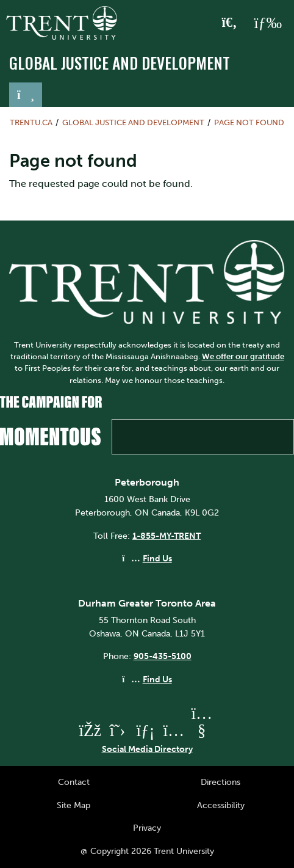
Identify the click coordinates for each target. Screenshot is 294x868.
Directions (221, 782)
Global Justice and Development (120, 63)
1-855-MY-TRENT (167, 536)
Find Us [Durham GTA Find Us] (157, 679)
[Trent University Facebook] (90, 730)
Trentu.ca (31, 122)
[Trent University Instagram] (174, 730)
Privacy (147, 828)
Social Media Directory (147, 749)
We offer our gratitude (243, 356)
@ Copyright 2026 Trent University (147, 851)
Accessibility (221, 805)
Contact (74, 782)
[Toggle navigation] (26, 95)
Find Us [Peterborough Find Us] (157, 558)
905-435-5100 (163, 656)
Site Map (73, 805)
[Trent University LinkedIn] (146, 730)
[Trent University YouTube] (202, 730)
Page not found (249, 122)
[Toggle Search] (230, 23)
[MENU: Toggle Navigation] (268, 23)
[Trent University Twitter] (118, 730)
